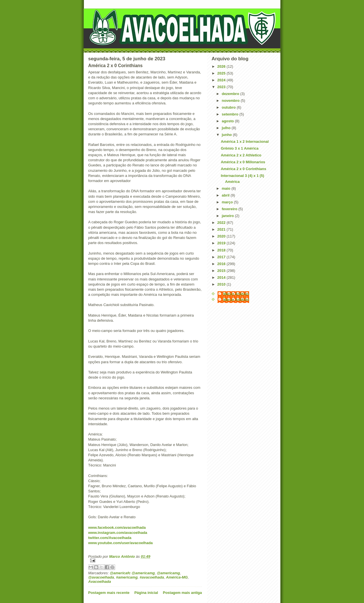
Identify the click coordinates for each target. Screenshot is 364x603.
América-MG (177, 577)
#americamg (127, 577)
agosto (228, 121)
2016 (222, 264)
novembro (231, 101)
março (228, 202)
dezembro (231, 94)
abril (226, 195)
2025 (222, 73)
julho (227, 128)
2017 (222, 257)
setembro (231, 114)
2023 (222, 87)
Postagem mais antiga (182, 593)
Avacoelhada (100, 582)
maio (227, 188)
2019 (222, 243)
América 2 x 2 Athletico (241, 155)
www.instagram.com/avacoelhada (118, 533)
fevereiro (230, 209)
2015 (222, 271)
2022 (222, 223)
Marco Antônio (236, 294)
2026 (222, 66)
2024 (222, 80)
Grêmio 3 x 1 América (239, 148)
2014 (222, 277)
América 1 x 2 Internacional (245, 142)
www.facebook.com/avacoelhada (117, 527)
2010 (222, 284)
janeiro (228, 216)
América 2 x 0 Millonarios (243, 162)
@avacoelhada (101, 577)
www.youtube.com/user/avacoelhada (120, 543)
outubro (229, 107)
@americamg (168, 573)
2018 (222, 250)
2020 (222, 236)
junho (227, 135)
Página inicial (146, 593)
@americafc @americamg (132, 573)
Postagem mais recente (109, 593)
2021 (222, 229)
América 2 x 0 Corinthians (243, 169)
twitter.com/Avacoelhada (110, 538)
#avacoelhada (152, 577)
